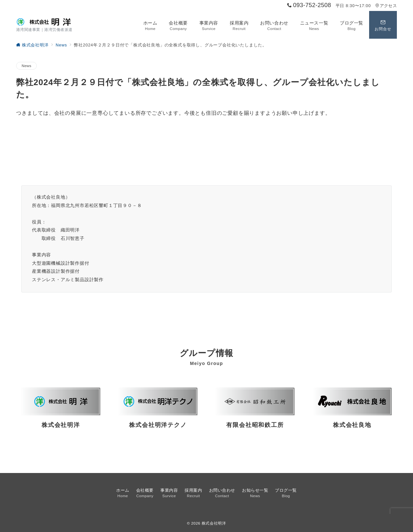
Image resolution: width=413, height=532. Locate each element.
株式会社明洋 (214, 523)
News (26, 66)
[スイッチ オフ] (383, 25)
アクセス (386, 6)
